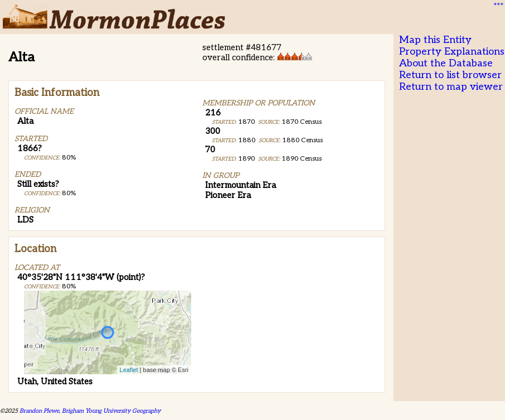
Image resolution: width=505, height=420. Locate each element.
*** (497, 6)
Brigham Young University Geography (111, 411)
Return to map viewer (451, 87)
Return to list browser (450, 75)
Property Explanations (452, 52)
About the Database (446, 63)
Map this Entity (435, 40)
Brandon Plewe (39, 411)
